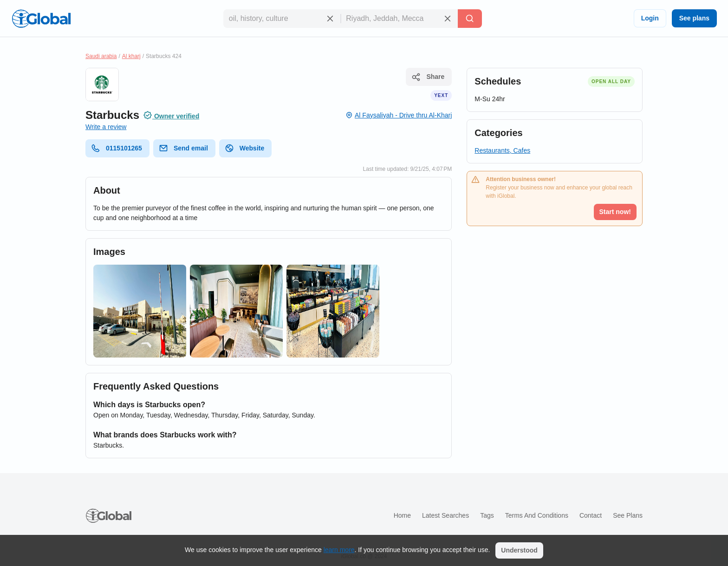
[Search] (470, 19)
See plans (694, 18)
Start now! (615, 212)
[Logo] (41, 19)
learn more (339, 550)
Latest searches (445, 515)
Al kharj (131, 56)
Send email (183, 148)
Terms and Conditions (537, 515)
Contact (591, 515)
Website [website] (244, 148)
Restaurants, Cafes (502, 150)
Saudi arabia (101, 56)
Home (402, 515)
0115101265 (117, 148)
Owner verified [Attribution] (171, 115)
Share (428, 77)
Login (650, 18)
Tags (487, 515)
